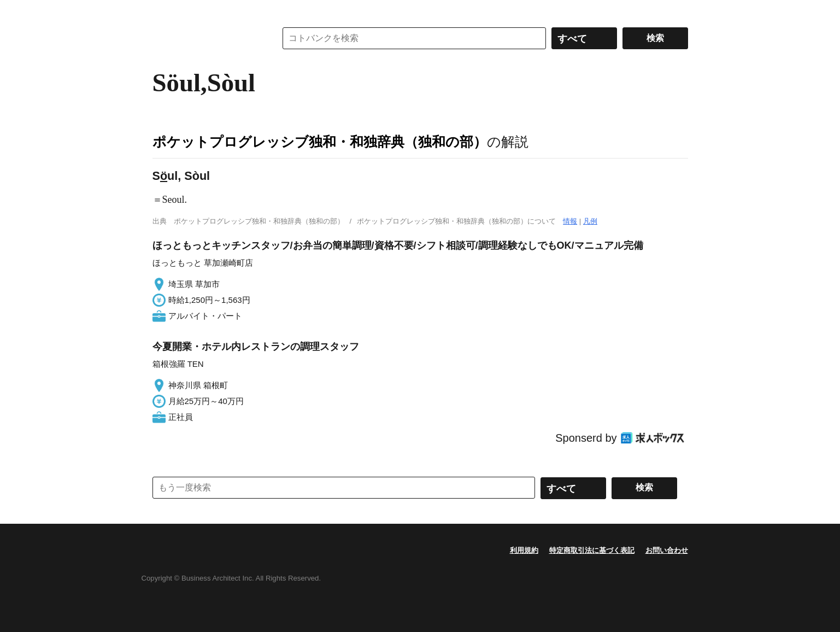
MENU (163, 11)
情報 (570, 221)
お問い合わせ (667, 550)
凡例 (590, 221)
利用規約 (524, 550)
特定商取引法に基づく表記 (592, 550)
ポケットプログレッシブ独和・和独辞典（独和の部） (320, 142)
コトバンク (207, 38)
